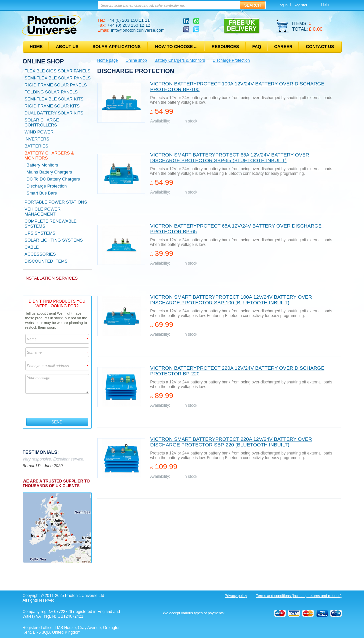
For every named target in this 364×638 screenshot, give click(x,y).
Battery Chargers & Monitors (180, 60)
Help (325, 5)
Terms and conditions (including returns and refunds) (299, 596)
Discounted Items (46, 261)
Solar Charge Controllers (42, 122)
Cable (32, 247)
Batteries (36, 146)
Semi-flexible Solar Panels (58, 78)
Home (36, 47)
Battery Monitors (42, 165)
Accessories (40, 254)
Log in (283, 5)
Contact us (320, 47)
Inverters (37, 139)
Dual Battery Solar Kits (54, 113)
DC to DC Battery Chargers (53, 179)
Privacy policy (236, 596)
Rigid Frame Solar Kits (52, 106)
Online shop (43, 61)
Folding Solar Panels (51, 92)
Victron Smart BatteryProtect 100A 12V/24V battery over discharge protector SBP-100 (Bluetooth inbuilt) (231, 300)
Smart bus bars (42, 193)
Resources (225, 47)
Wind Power (39, 132)
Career (283, 47)
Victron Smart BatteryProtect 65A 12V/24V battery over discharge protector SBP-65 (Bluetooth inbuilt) (230, 157)
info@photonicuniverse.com (138, 30)
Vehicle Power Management (43, 212)
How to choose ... (176, 47)
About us (67, 47)
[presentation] (57, 406)
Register (300, 5)
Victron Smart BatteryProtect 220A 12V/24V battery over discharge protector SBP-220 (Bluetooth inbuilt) (231, 442)
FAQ (257, 47)
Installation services (51, 278)
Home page (108, 60)
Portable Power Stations (56, 202)
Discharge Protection (47, 186)
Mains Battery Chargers (49, 172)
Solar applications (117, 47)
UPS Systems (40, 233)
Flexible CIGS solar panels (58, 71)
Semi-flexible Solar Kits (54, 99)
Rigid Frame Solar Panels (56, 85)
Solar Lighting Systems (54, 240)
